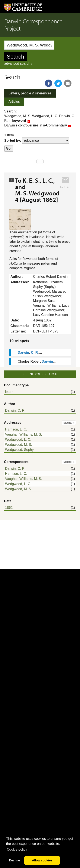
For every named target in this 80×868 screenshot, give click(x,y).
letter (9, 392)
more (69, 423)
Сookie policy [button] (17, 849)
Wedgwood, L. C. (18, 440)
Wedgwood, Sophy (19, 450)
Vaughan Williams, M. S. (24, 434)
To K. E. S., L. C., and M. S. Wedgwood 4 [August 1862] (39, 190)
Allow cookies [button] (42, 860)
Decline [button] (14, 860)
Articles (14, 102)
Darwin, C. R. (15, 410)
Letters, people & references (30, 93)
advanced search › (18, 64)
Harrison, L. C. (16, 429)
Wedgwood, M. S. (19, 445)
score (46, 141)
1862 (9, 508)
